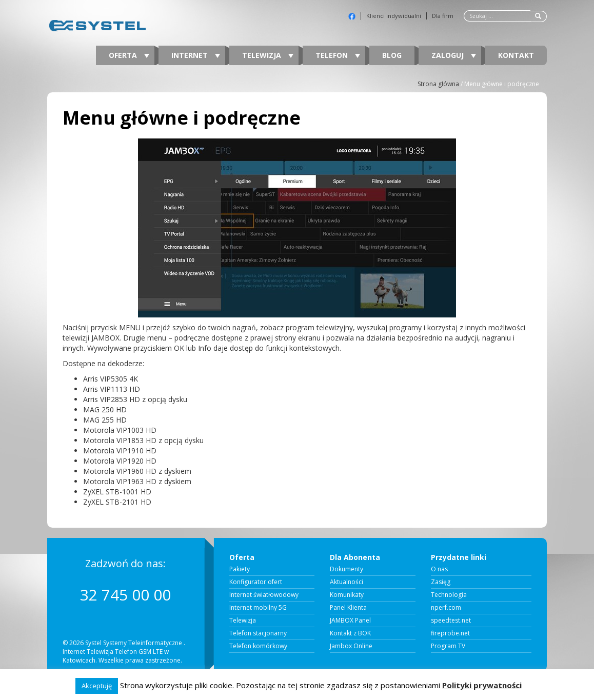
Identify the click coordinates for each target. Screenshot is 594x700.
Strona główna (438, 84)
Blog (392, 55)
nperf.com (446, 608)
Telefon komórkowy (258, 646)
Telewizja (268, 55)
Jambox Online (351, 646)
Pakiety (240, 569)
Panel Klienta (348, 608)
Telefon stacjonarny (258, 633)
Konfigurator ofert (256, 582)
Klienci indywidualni (394, 16)
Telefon (338, 55)
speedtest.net (451, 621)
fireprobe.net (450, 633)
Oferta (129, 55)
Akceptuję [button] (97, 686)
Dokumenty (347, 569)
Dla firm (443, 16)
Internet (196, 55)
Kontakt (516, 55)
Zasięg (441, 582)
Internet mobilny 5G (258, 608)
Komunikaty (347, 595)
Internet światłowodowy (264, 595)
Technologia (449, 595)
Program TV (448, 646)
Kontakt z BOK (350, 633)
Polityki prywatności (482, 685)
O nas (439, 569)
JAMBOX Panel (350, 621)
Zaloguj (454, 55)
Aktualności (347, 582)
